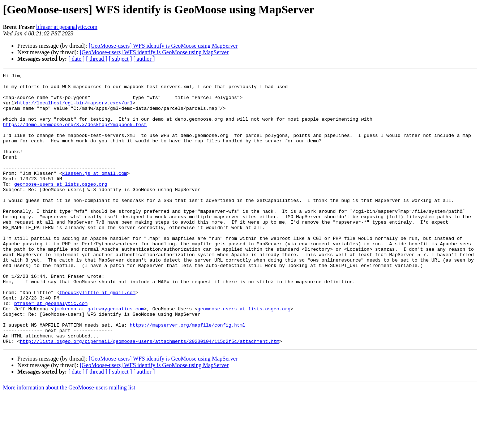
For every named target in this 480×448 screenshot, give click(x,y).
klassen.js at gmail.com (95, 194)
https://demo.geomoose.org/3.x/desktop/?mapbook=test (75, 135)
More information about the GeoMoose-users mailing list (69, 442)
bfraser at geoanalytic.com (67, 27)
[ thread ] (97, 59)
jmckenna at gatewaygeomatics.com (99, 356)
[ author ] (144, 59)
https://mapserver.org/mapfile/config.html (188, 376)
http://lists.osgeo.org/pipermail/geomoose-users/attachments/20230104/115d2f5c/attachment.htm (150, 395)
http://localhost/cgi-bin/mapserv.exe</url (75, 109)
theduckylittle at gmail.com (97, 337)
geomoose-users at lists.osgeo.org (61, 207)
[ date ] (76, 59)
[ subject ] (120, 59)
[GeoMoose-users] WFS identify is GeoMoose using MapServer (163, 46)
